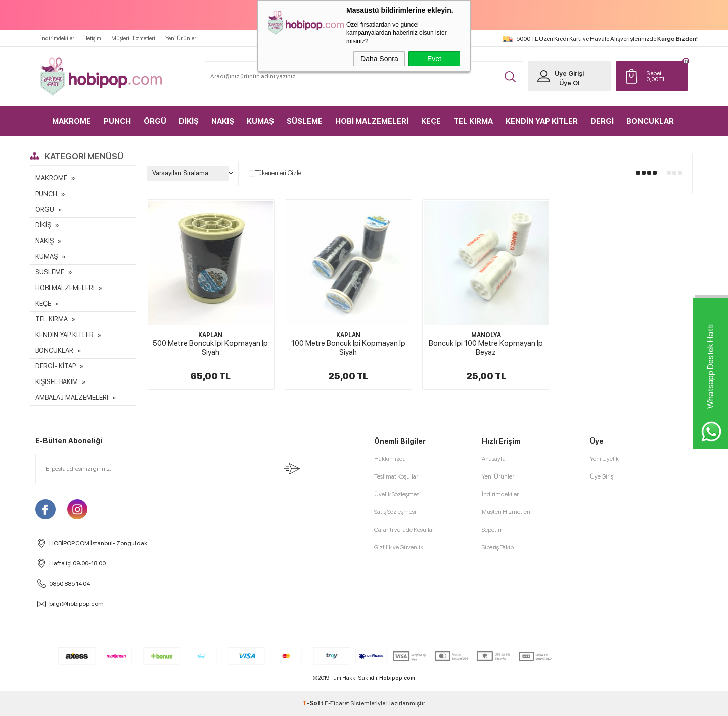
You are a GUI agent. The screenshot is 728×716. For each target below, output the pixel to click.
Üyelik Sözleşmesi (397, 494)
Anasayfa (494, 459)
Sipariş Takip (498, 547)
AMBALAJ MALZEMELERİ (72, 397)
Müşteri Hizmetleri (133, 39)
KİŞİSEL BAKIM (57, 382)
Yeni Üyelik (604, 459)
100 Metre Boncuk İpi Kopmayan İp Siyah (348, 348)
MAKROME (72, 121)
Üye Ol (569, 83)
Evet (434, 59)
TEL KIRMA (473, 121)
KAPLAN (210, 335)
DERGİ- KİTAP (56, 366)
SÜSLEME (305, 121)
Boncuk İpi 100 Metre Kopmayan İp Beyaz (486, 348)
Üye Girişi (569, 74)
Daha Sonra (379, 59)
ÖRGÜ (155, 121)
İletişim (93, 39)
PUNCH (117, 121)
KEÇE (431, 121)
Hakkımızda (390, 459)
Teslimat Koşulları (397, 476)
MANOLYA (486, 335)
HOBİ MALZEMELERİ (372, 121)
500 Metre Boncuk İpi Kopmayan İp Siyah (210, 348)
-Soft (313, 703)
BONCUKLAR (650, 121)
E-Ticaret (337, 703)
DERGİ (602, 121)
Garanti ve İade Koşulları (405, 530)
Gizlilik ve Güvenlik (399, 547)
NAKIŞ (223, 121)
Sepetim (493, 530)
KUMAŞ (260, 121)
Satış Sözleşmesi (395, 512)
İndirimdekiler (57, 39)
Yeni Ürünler (181, 39)
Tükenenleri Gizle (275, 173)
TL (665, 76)
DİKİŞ (189, 121)
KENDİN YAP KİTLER (542, 121)
